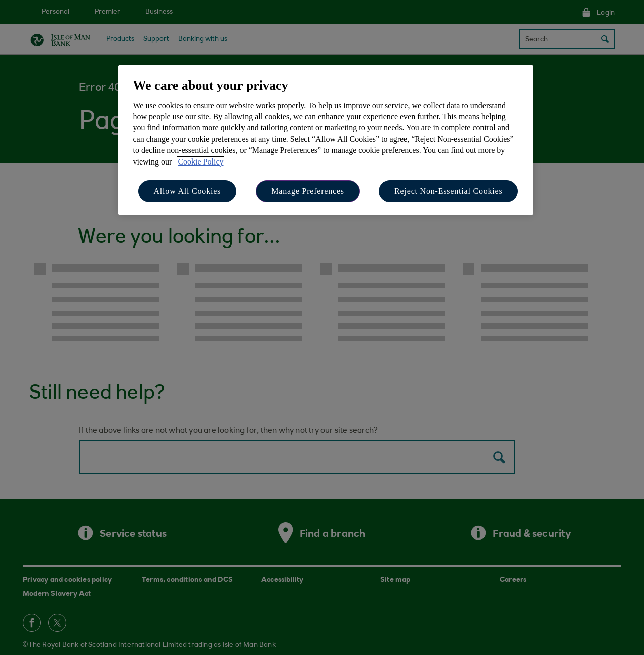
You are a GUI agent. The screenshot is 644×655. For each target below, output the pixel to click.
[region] (326, 140)
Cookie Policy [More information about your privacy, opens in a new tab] (200, 162)
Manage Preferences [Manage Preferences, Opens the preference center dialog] (308, 191)
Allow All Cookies (188, 191)
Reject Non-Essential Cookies (448, 191)
